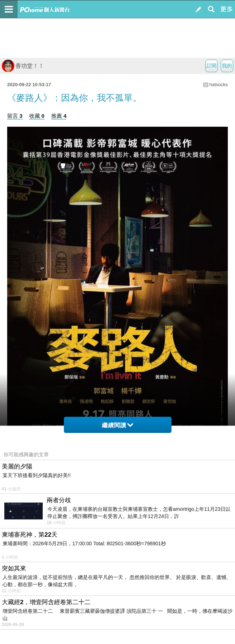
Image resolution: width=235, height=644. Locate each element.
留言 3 (15, 116)
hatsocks (219, 85)
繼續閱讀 (117, 425)
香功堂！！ (23, 66)
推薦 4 (59, 116)
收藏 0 (37, 116)
